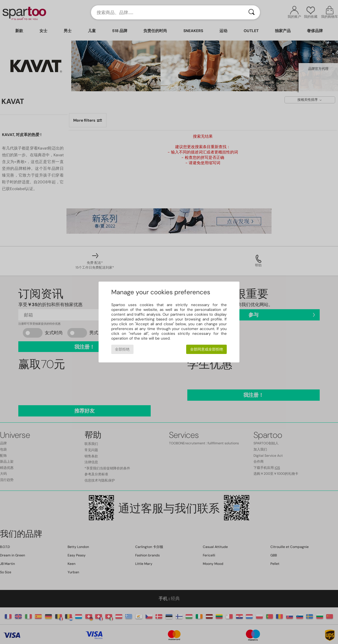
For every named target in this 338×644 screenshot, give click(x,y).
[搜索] (252, 12)
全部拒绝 (122, 349)
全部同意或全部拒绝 (207, 349)
